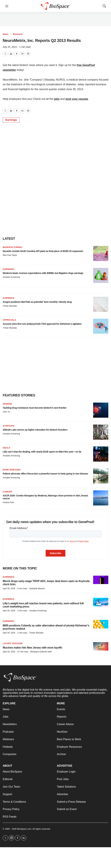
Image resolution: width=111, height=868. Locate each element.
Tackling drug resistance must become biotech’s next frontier (35, 408)
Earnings (11, 120)
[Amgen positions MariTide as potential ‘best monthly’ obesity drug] (101, 304)
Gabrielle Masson (37, 589)
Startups (9, 426)
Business (18, 34)
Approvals (9, 320)
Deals (6, 448)
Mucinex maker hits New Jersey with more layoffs (33, 648)
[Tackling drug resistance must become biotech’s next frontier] (101, 410)
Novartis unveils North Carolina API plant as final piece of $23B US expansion (43, 251)
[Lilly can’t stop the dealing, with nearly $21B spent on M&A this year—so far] (101, 454)
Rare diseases (12, 470)
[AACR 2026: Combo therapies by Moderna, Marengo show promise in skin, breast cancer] (101, 498)
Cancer (7, 492)
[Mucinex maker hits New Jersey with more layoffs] (101, 646)
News (6, 34)
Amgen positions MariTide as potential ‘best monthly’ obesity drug (37, 302)
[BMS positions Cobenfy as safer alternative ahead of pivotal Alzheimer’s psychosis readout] (101, 624)
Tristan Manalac (10, 306)
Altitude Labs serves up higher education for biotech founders (35, 430)
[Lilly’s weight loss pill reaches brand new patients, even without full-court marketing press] (101, 602)
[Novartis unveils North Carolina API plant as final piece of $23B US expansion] (101, 253)
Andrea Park (8, 502)
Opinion (7, 404)
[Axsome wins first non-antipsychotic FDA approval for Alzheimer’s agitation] (101, 326)
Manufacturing (12, 247)
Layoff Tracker (13, 643)
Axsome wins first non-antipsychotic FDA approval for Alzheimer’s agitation (42, 324)
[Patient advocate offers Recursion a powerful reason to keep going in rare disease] (101, 476)
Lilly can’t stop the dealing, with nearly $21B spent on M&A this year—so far (42, 452)
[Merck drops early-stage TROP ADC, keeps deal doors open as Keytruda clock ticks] (101, 580)
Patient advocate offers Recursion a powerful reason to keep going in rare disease (45, 474)
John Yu (6, 412)
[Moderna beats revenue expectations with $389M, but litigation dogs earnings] (101, 275)
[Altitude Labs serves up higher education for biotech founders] (101, 432)
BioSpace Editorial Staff (41, 652)
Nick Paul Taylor (10, 255)
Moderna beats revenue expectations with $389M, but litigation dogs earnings (43, 273)
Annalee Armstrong (11, 277)
